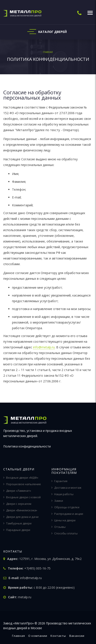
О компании (38, 636)
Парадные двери (17, 530)
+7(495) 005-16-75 (37, 568)
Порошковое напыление (22, 484)
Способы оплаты (65, 533)
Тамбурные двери (17, 523)
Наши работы (62, 494)
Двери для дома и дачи (21, 517)
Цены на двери (63, 520)
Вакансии (77, 636)
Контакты (58, 636)
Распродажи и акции (67, 514)
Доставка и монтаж (66, 488)
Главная (18, 636)
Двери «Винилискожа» (20, 510)
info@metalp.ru (44, 347)
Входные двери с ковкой (22, 497)
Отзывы (58, 527)
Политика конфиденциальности (27, 446)
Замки (57, 501)
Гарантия (59, 481)
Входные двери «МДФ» (21, 478)
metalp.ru (25, 597)
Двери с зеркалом (17, 504)
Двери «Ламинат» (17, 491)
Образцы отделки (65, 507)
